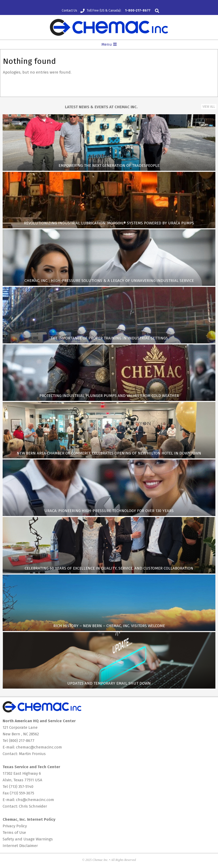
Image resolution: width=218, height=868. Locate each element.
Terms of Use (14, 833)
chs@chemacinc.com (35, 800)
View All (209, 107)
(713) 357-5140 (21, 787)
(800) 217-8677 (22, 741)
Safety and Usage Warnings (28, 839)
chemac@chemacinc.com (39, 747)
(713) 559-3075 (22, 793)
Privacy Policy (15, 826)
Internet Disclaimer (20, 846)
